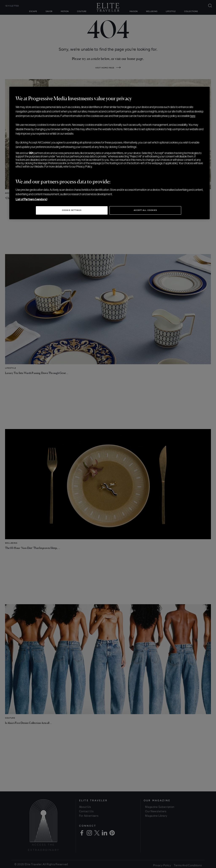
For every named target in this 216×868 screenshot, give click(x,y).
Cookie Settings (72, 210)
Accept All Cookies (145, 210)
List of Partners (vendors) (31, 199)
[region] (109, 153)
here (193, 116)
